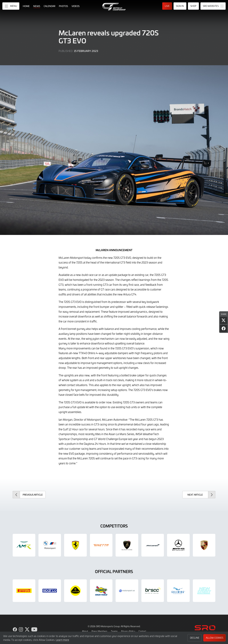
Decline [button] (195, 638)
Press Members (99, 631)
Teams (114, 631)
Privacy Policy (128, 631)
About (85, 631)
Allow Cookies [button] (215, 638)
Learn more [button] (62, 640)
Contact (142, 631)
